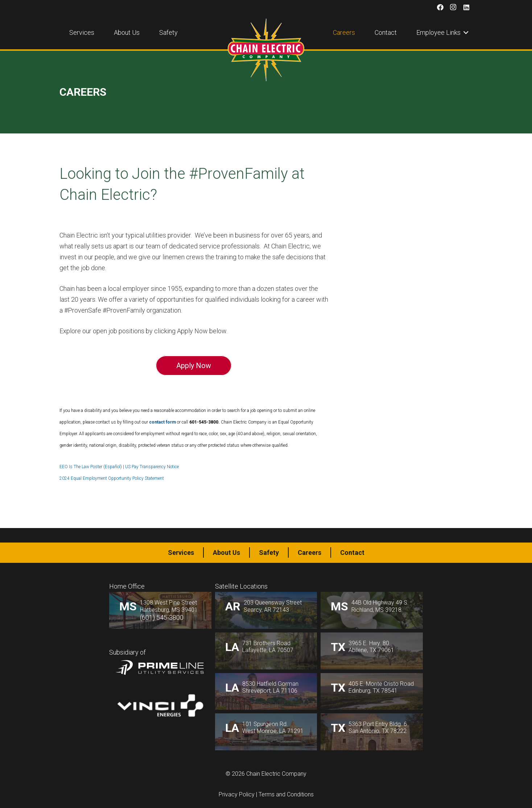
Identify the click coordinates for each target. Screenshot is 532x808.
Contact (352, 553)
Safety (269, 553)
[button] (465, 33)
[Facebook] (440, 7)
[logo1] (266, 50)
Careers (310, 553)
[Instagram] (453, 7)
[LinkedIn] (466, 7)
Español (113, 467)
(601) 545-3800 (162, 617)
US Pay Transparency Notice (152, 467)
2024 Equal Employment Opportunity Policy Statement (112, 478)
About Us (226, 553)
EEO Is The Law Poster (81, 467)
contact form (163, 422)
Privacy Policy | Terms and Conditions (266, 794)
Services (181, 553)
